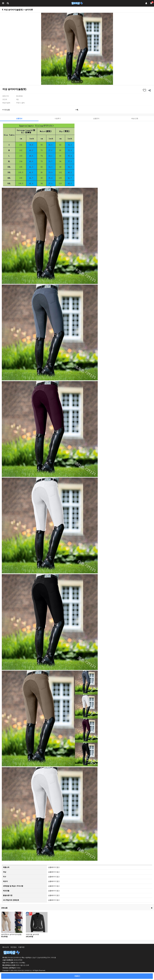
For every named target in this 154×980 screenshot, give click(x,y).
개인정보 (13, 947)
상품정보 (19, 118)
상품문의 (96, 118)
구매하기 (77, 976)
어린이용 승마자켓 (32, 934)
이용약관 (21, 947)
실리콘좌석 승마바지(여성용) (11, 934)
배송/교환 (135, 118)
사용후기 (58, 118)
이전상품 (6, 110)
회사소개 (6, 947)
